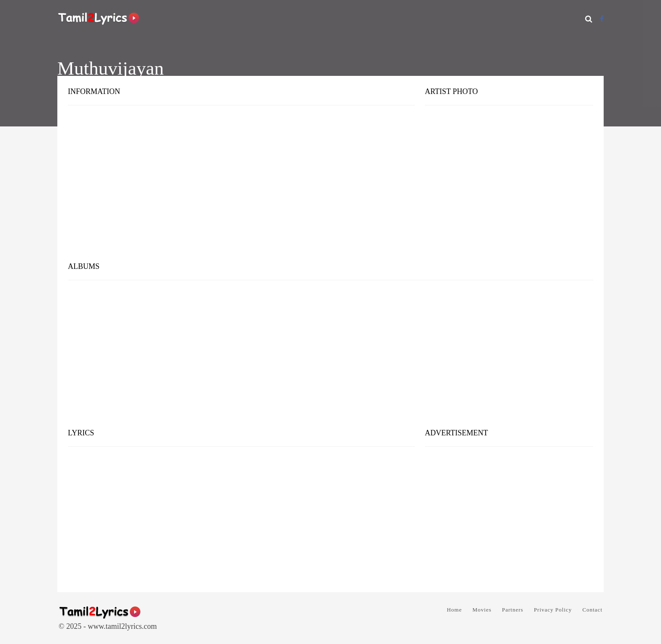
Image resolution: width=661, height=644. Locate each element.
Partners (513, 610)
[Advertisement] (330, 190)
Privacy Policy (553, 610)
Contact (592, 610)
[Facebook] (602, 19)
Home (454, 610)
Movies (482, 610)
